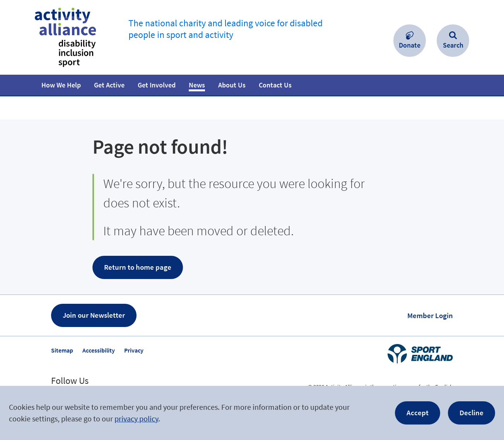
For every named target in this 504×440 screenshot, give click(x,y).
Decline (472, 413)
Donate (410, 45)
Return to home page (138, 267)
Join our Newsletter (94, 315)
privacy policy (136, 419)
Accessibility (99, 350)
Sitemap (62, 350)
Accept (418, 413)
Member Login (430, 315)
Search (453, 45)
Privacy (134, 350)
